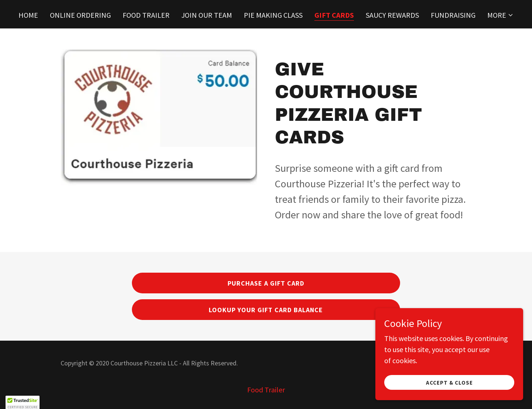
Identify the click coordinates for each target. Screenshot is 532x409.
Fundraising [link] (453, 15)
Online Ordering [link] (80, 15)
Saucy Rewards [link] (392, 15)
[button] (500, 15)
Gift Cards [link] (334, 15)
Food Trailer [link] (146, 15)
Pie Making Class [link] (273, 15)
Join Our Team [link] (207, 15)
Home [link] (28, 15)
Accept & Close (449, 383)
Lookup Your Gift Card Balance (266, 310)
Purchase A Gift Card (266, 283)
